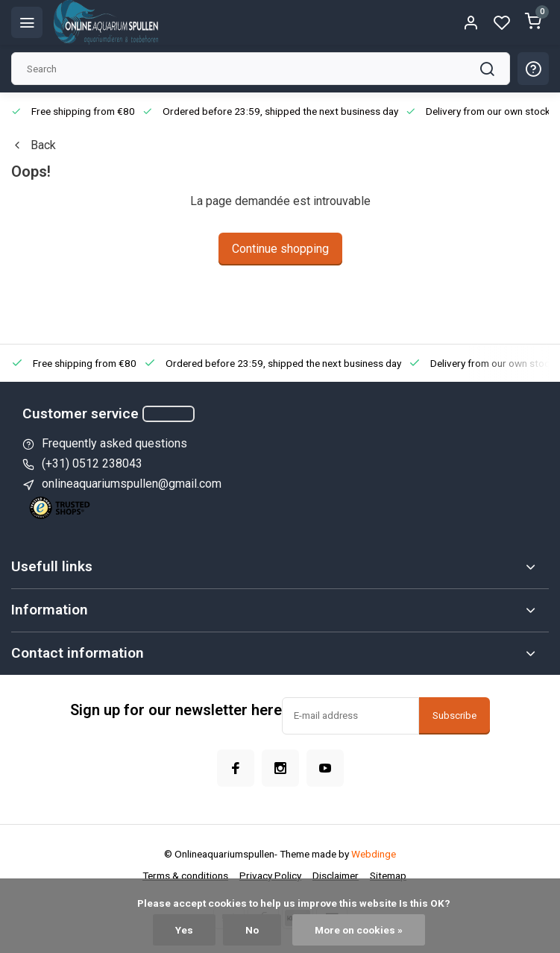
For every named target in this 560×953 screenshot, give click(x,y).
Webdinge (374, 854)
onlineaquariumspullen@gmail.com (132, 484)
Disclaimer (336, 875)
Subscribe (454, 715)
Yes (184, 930)
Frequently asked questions (114, 443)
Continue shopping (280, 249)
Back (34, 145)
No (252, 930)
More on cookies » (359, 930)
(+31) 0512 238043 (92, 463)
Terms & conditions (185, 875)
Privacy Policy (270, 875)
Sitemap (388, 875)
